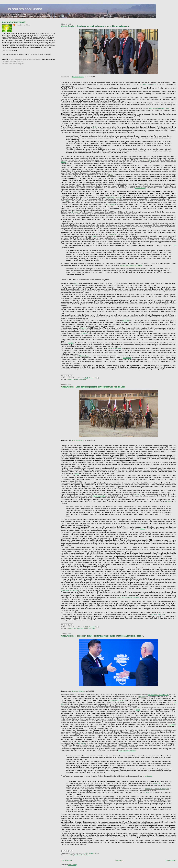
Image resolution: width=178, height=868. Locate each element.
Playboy (83, 328)
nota (68, 201)
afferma (111, 175)
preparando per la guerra (70, 590)
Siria (90, 629)
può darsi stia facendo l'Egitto (160, 108)
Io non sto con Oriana (25, 9)
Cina (75, 855)
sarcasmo (138, 494)
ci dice (95, 127)
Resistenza (80, 629)
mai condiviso (111, 205)
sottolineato (127, 358)
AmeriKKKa (70, 380)
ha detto (172, 725)
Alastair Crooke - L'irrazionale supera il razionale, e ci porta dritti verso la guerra (95, 26)
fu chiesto (84, 334)
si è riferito (147, 160)
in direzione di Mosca (117, 700)
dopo (77, 474)
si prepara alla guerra (148, 84)
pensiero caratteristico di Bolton (131, 265)
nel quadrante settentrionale (158, 695)
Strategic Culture (78, 77)
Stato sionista (82, 380)
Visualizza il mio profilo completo (13, 64)
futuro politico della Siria (156, 614)
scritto (138, 710)
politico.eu (148, 776)
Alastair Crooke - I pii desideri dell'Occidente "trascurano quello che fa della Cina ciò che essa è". (102, 636)
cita (175, 245)
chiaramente (76, 212)
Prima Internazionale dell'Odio (12, 61)
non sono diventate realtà (127, 751)
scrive (168, 501)
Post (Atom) (72, 865)
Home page (119, 860)
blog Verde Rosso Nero (19, 60)
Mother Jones (84, 356)
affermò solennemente (113, 197)
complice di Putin (36, 60)
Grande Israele (140, 188)
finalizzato (113, 234)
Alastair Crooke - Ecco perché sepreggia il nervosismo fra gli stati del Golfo (93, 387)
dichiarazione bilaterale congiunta (157, 789)
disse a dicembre (115, 348)
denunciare (82, 743)
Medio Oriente (81, 855)
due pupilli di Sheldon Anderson (128, 598)
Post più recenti (67, 860)
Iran (75, 629)
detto (148, 793)
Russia (76, 380)
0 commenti (92, 378)
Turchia (142, 529)
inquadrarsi (142, 697)
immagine (157, 783)
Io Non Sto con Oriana (23, 25)
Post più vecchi (171, 860)
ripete (95, 236)
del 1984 (125, 321)
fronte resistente (99, 496)
